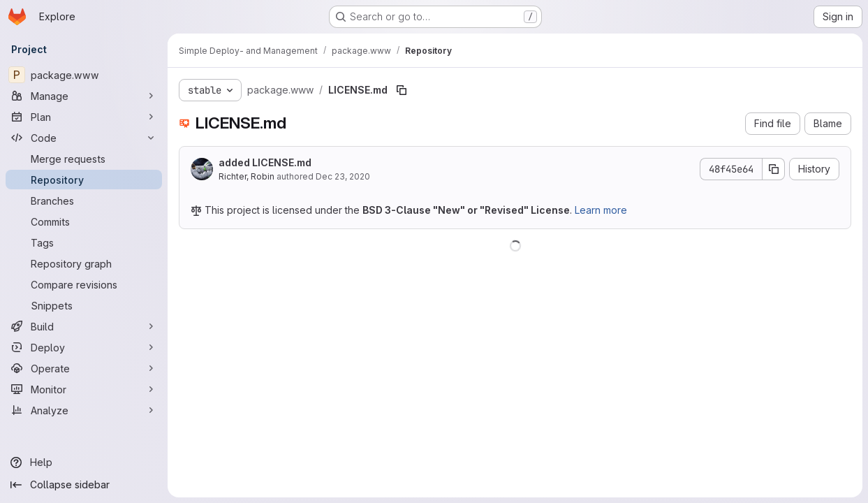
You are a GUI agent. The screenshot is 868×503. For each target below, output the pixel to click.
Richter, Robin (247, 176)
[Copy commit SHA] (774, 169)
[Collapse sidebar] (84, 485)
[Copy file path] (402, 90)
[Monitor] (84, 389)
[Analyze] (84, 410)
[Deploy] (84, 347)
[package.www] (84, 75)
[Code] (84, 138)
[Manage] (84, 96)
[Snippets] (84, 305)
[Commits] (84, 221)
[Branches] (84, 201)
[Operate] (84, 368)
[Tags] (84, 242)
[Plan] (84, 117)
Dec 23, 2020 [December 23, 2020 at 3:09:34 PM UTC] (343, 176)
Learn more (601, 210)
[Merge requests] (84, 159)
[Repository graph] (84, 263)
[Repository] (84, 180)
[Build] (84, 326)
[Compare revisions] (84, 284)
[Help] (84, 462)
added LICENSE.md (265, 162)
